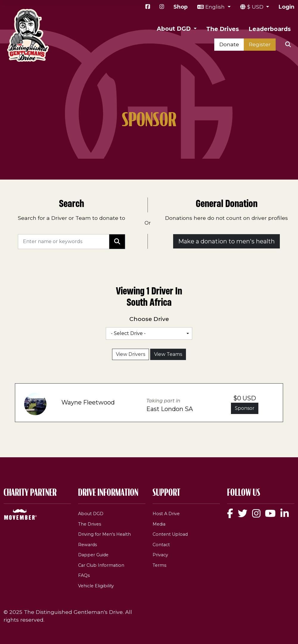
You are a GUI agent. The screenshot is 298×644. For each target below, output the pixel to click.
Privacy (160, 555)
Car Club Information (101, 565)
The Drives (223, 29)
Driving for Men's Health (104, 534)
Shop (181, 7)
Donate (229, 44)
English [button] (216, 7)
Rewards (87, 545)
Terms (159, 565)
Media (159, 524)
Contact (161, 545)
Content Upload (170, 534)
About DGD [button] (174, 29)
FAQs (84, 575)
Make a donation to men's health (226, 241)
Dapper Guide (93, 555)
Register (260, 44)
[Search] (64, 242)
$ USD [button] (256, 7)
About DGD (91, 514)
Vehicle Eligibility (96, 586)
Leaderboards (270, 29)
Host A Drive (166, 514)
